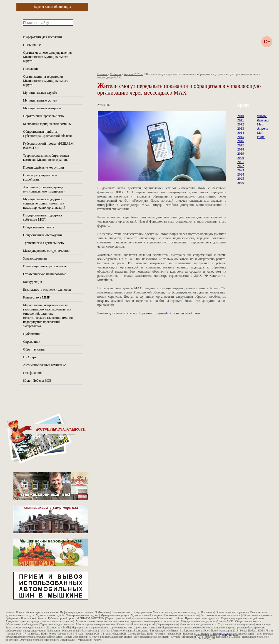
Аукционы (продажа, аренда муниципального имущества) (44, 189)
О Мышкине (32, 45)
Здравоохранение (35, 258)
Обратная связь (34, 349)
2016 (241, 141)
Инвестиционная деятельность (45, 266)
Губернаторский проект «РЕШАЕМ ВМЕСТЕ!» (76, 618)
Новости (206, 634)
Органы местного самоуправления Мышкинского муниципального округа (47, 57)
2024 (241, 174)
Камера (10, 612)
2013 (241, 129)
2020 (241, 158)
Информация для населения (43, 37)
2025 (241, 179)
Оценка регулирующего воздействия (40, 177)
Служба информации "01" (186, 637)
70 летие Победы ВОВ (168, 634)
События (116, 74)
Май (260, 133)
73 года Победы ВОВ (140, 634)
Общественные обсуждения (43, 235)
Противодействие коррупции (43, 167)
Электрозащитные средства (82, 615)
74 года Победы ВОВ (114, 634)
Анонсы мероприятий (75, 637)
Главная (102, 74)
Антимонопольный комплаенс (44, 365)
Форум (98, 640)
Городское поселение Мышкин (222, 637)
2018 (241, 149)
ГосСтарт (30, 357)
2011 (241, 120)
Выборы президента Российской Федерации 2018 (209, 631)
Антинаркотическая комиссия (151, 637)
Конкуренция (33, 282)
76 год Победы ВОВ (60, 634)
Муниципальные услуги (40, 100)
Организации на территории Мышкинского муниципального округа (46, 81)
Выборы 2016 (191, 634)
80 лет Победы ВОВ (37, 381)
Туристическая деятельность (43, 243)
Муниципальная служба (40, 93)
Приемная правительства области (233, 634)
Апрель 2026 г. (133, 74)
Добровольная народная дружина (25, 631)
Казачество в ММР (36, 297)
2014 (241, 133)
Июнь (261, 137)
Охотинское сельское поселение (39, 640)
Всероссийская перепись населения (37, 612)
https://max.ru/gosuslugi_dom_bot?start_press (170, 313)
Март (261, 124)
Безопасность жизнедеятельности (47, 290)
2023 (241, 170)
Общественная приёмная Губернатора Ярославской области (47, 134)
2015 (241, 137)
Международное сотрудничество (46, 251)
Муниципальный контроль (42, 108)
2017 (241, 145)
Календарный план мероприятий (136, 624)
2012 (241, 124)
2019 (241, 154)
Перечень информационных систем (111, 637)
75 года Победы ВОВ (87, 634)
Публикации (32, 334)
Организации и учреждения (76, 640)
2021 (241, 162)
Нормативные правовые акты (44, 116)
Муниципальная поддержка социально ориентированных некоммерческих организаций (44, 203)
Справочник (32, 342)
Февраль (263, 120)
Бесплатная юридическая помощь (47, 124)
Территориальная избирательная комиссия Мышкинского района (46, 158)
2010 (241, 116)
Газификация (32, 373)
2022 (241, 166)
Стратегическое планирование (44, 274)
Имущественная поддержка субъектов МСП (43, 217)
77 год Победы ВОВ (35, 634)
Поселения (31, 69)
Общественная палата (38, 227)
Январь (262, 116)
